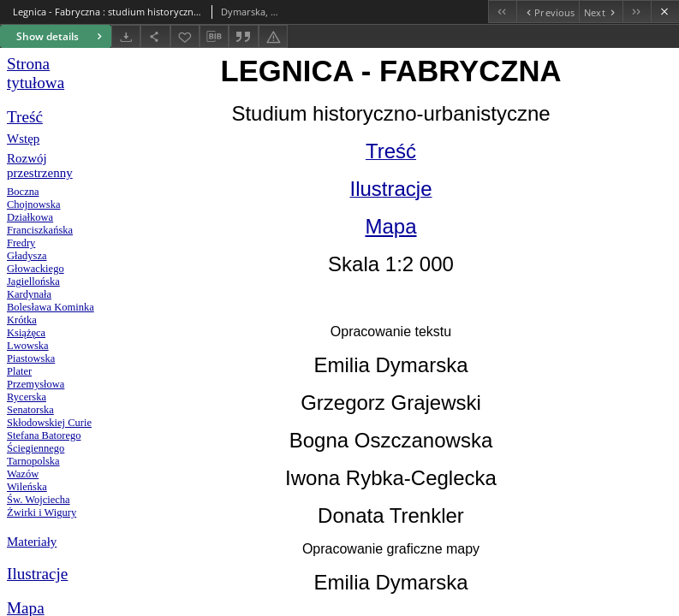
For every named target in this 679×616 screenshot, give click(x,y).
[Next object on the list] (601, 12)
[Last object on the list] (637, 12)
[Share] (155, 36)
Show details (61, 36)
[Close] (665, 12)
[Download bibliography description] (214, 37)
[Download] (126, 36)
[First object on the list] (502, 12)
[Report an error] (273, 36)
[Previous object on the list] (548, 12)
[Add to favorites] (185, 36)
